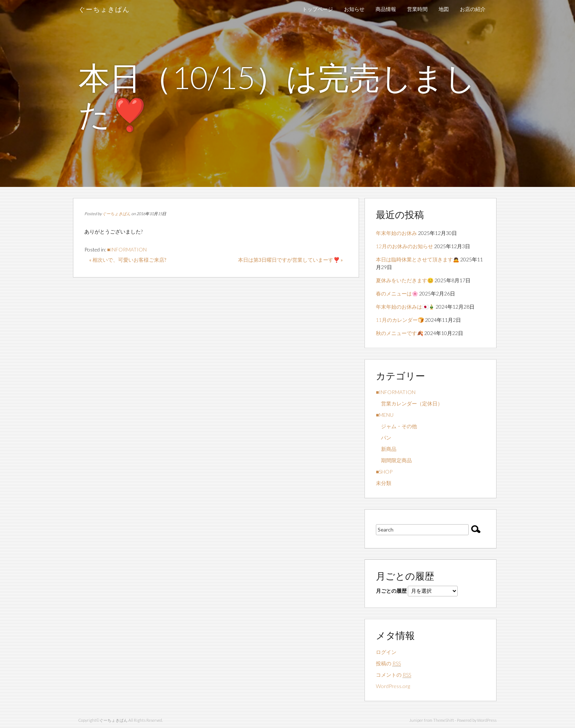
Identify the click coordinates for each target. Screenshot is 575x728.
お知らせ (354, 9)
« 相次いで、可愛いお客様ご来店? (128, 260)
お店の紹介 (473, 9)
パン (384, 437)
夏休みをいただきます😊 (405, 280)
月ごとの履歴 (391, 591)
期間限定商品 (394, 460)
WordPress (487, 720)
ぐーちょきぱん (104, 9)
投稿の (388, 663)
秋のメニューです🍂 (400, 333)
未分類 (384, 483)
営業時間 (417, 9)
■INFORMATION (127, 249)
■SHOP (384, 472)
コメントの (393, 675)
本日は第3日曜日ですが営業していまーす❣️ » (290, 260)
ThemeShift (444, 720)
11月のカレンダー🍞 (400, 320)
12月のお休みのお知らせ (404, 246)
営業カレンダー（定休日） (409, 403)
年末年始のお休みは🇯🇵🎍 (405, 307)
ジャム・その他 (396, 426)
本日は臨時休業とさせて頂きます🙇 (417, 259)
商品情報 (386, 9)
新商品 (386, 449)
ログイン (386, 652)
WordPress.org (393, 686)
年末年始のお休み (396, 233)
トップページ (318, 9)
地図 (444, 9)
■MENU (385, 415)
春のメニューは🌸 (397, 293)
